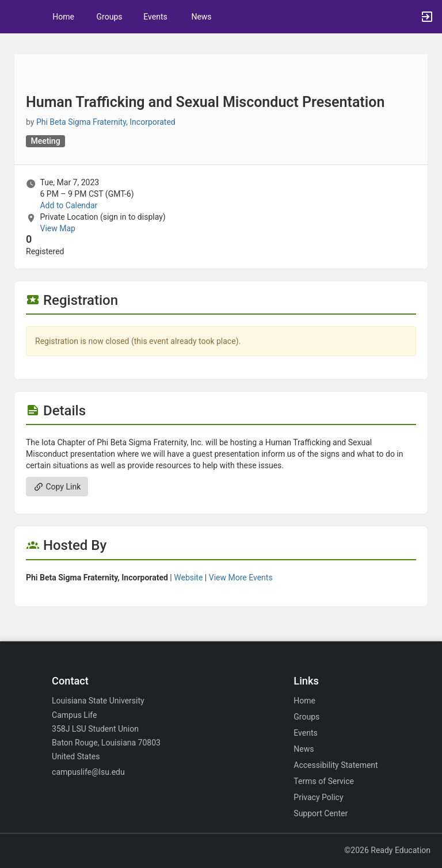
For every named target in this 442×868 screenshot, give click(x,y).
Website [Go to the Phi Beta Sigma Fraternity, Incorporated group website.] (188, 578)
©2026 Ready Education (387, 850)
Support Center (321, 813)
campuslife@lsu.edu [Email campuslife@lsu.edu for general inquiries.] (88, 772)
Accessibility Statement (336, 765)
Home (304, 701)
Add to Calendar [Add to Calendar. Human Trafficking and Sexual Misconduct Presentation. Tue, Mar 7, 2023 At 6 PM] (68, 205)
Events (155, 17)
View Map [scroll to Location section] (57, 228)
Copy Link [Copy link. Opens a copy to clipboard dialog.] (57, 487)
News (201, 17)
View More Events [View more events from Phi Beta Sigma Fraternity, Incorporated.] (241, 578)
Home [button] (63, 17)
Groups (110, 17)
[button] (14, 17)
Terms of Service (324, 781)
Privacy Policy (318, 797)
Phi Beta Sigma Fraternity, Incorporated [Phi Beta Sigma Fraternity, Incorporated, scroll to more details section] (106, 122)
